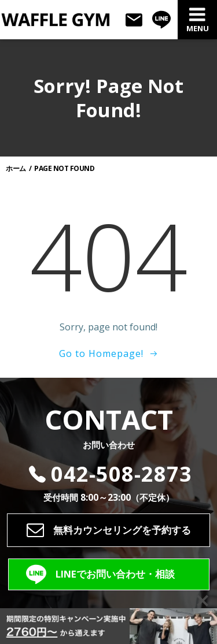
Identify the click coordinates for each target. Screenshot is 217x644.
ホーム (16, 168)
